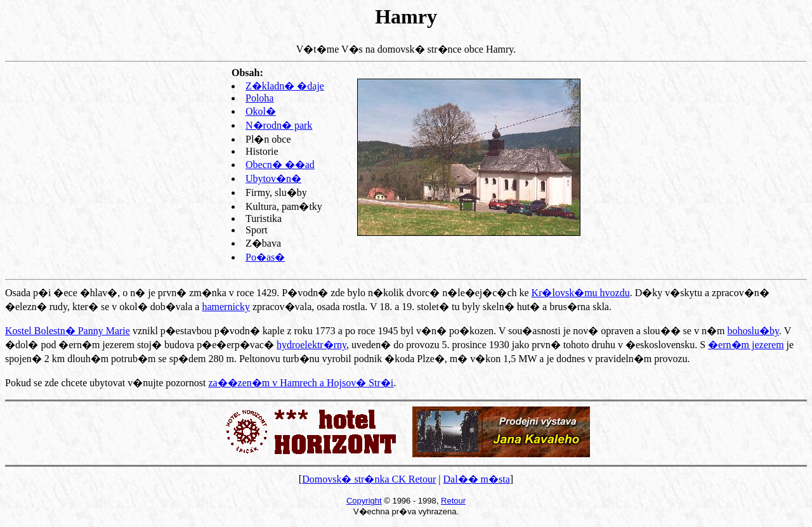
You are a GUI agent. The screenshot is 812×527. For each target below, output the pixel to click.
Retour (453, 501)
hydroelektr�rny (311, 345)
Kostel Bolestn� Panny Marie (68, 331)
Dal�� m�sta (476, 479)
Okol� (261, 111)
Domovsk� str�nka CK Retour (369, 479)
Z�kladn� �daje (285, 86)
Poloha (259, 98)
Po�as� (265, 257)
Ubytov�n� (273, 179)
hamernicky (226, 307)
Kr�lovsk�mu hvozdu (581, 293)
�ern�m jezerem (746, 345)
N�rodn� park (279, 125)
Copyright (364, 501)
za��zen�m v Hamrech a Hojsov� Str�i (301, 383)
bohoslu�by (753, 331)
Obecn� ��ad (280, 165)
